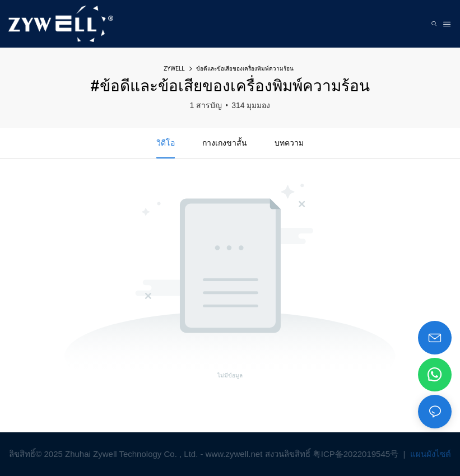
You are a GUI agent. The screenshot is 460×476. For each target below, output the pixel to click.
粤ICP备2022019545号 (357, 454)
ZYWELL (174, 69)
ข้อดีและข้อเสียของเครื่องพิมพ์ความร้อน (245, 69)
